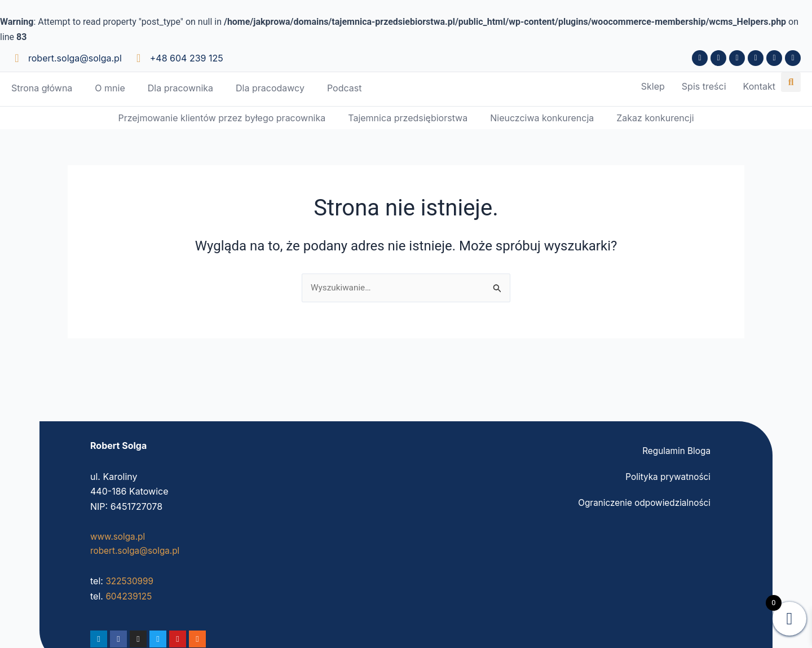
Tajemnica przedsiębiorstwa (408, 118)
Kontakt (759, 87)
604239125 (130, 596)
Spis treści (704, 87)
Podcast (344, 88)
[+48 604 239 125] (139, 58)
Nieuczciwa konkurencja (542, 118)
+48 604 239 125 (187, 58)
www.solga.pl (119, 536)
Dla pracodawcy (270, 88)
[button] (791, 82)
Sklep (653, 87)
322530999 (131, 581)
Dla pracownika (180, 88)
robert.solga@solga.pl (75, 58)
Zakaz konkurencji (655, 118)
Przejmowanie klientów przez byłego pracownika (222, 118)
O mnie (110, 88)
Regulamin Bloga (675, 450)
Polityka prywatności (666, 476)
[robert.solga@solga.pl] (17, 58)
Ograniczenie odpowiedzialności (641, 502)
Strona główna (42, 88)
